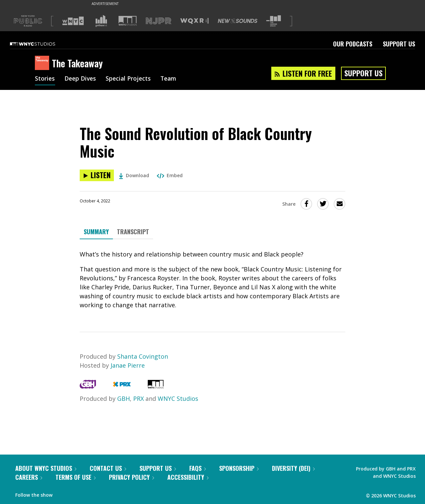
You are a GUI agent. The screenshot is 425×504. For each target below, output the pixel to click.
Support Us (399, 44)
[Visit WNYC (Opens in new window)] (73, 21)
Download (134, 175)
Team (171, 79)
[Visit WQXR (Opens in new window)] (194, 21)
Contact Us (108, 468)
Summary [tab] (96, 232)
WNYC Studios (178, 398)
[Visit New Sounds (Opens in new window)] (238, 21)
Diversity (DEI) (293, 468)
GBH (124, 398)
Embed (170, 175)
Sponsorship (239, 468)
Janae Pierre (128, 365)
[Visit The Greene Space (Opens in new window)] (274, 21)
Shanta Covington (143, 356)
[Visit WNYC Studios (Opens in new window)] (128, 21)
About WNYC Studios (46, 468)
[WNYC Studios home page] (41, 44)
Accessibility (188, 477)
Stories (45, 79)
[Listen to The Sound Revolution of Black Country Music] (97, 175)
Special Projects (130, 79)
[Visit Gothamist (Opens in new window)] (101, 21)
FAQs (198, 468)
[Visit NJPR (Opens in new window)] (159, 21)
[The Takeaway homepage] (43, 63)
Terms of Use (76, 477)
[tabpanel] (212, 280)
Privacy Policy (131, 477)
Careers (29, 477)
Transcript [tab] (133, 232)
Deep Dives (81, 79)
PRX (138, 398)
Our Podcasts (353, 44)
